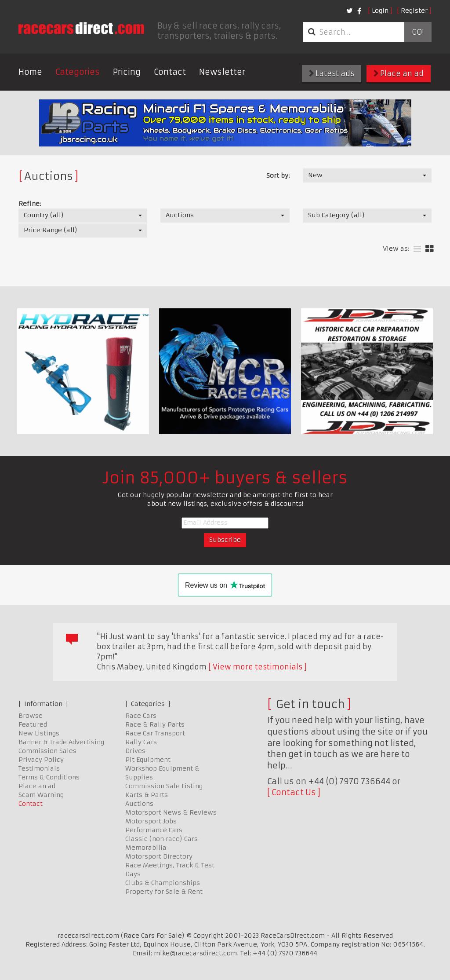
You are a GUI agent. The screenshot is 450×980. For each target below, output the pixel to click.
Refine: (30, 204)
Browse (31, 716)
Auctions (139, 804)
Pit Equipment (148, 760)
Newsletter (222, 72)
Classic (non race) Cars (161, 839)
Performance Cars (154, 830)
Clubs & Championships (163, 883)
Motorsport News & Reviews (171, 812)
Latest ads (332, 73)
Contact (170, 72)
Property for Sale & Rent (164, 892)
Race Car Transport (155, 733)
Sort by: (278, 176)
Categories (78, 72)
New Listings (39, 733)
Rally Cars (141, 742)
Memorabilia (146, 848)
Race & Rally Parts (155, 724)
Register (414, 11)
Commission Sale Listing (164, 786)
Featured (33, 724)
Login (380, 11)
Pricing (127, 72)
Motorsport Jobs (151, 821)
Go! (418, 32)
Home (30, 72)
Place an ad (399, 73)
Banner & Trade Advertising (61, 742)
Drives (135, 751)
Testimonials (39, 768)
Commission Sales (47, 751)
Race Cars (141, 716)
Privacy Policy (41, 760)
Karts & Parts (147, 795)
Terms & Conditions (49, 777)
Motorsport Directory (159, 856)
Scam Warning (41, 795)
